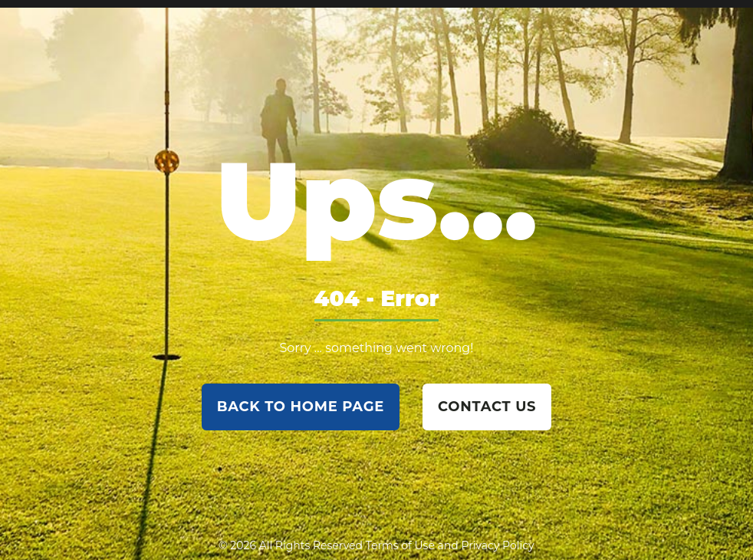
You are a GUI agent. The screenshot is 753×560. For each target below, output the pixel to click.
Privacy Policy (497, 545)
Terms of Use (400, 545)
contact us (487, 407)
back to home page (301, 407)
